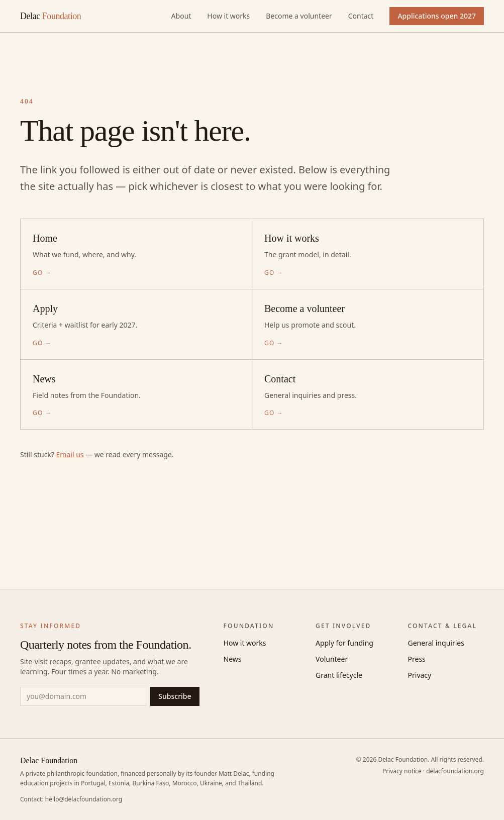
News (233, 659)
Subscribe (175, 696)
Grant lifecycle (339, 675)
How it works (228, 16)
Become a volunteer (299, 16)
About (181, 16)
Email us (70, 454)
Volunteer (332, 659)
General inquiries (436, 643)
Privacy (420, 675)
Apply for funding (344, 643)
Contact (361, 16)
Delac (51, 16)
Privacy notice (402, 771)
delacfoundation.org (455, 771)
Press (417, 659)
